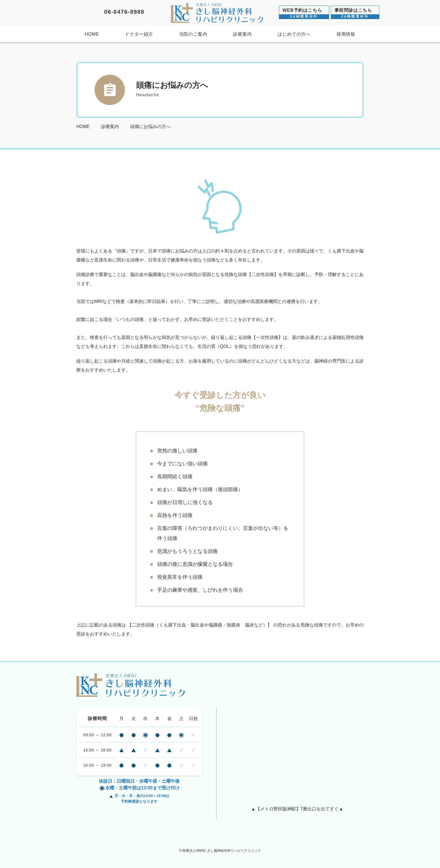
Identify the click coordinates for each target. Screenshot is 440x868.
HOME (92, 34)
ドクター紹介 (139, 34)
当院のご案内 (193, 34)
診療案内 (242, 34)
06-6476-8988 (124, 12)
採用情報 (346, 34)
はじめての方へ (294, 34)
